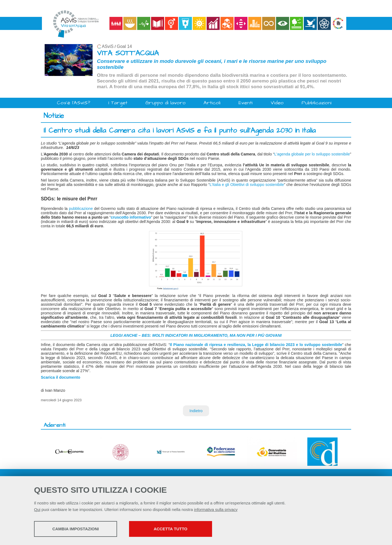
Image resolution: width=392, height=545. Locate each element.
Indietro (196, 411)
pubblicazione (81, 209)
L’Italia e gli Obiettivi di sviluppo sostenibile (247, 185)
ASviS (108, 46)
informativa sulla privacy (216, 509)
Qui (37, 509)
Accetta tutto (175, 529)
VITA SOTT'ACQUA (128, 53)
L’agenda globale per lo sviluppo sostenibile (312, 154)
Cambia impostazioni (77, 529)
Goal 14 (124, 46)
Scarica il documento (61, 377)
